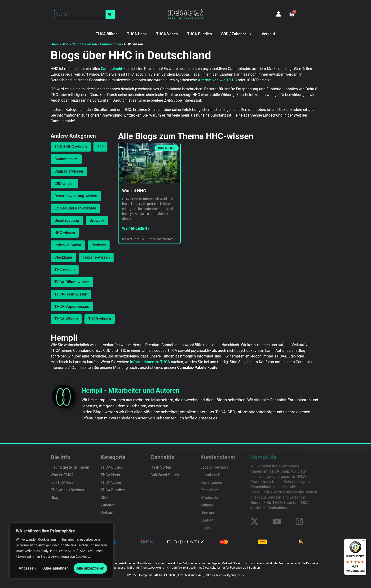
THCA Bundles (199, 34)
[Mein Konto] (278, 14)
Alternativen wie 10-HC (217, 80)
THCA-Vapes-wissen (72, 307)
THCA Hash (137, 34)
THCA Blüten (107, 34)
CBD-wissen (64, 184)
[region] (62, 551)
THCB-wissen (100, 319)
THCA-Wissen (66, 319)
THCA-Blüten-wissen (72, 282)
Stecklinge (63, 257)
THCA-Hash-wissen (71, 294)
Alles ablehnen (56, 568)
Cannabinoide (111, 44)
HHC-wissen (65, 233)
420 (100, 147)
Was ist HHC (134, 191)
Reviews (99, 245)
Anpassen (27, 568)
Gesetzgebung (67, 220)
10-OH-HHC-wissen (71, 147)
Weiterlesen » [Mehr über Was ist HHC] (136, 229)
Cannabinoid (111, 69)
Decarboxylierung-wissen (76, 196)
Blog (65, 44)
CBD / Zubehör (237, 34)
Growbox (97, 220)
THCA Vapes (167, 34)
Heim (55, 44)
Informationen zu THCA (150, 362)
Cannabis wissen (84, 44)
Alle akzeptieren (90, 568)
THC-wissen (65, 270)
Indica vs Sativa (68, 245)
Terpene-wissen (96, 257)
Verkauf (268, 34)
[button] (85, 14)
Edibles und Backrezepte (75, 208)
